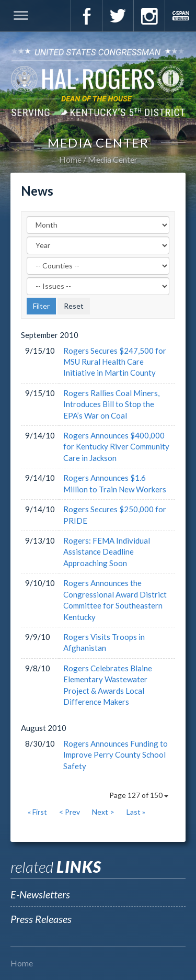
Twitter (118, 16)
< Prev (70, 812)
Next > (103, 812)
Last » (136, 812)
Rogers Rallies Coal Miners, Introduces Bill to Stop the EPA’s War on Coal (111, 404)
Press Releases (41, 919)
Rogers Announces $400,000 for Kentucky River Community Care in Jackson (116, 447)
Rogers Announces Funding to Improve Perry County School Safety (116, 755)
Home (70, 159)
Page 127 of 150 (139, 795)
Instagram (149, 16)
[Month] (98, 225)
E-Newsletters (40, 894)
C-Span (180, 16)
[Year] (98, 245)
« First (37, 812)
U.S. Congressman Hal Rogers (98, 82)
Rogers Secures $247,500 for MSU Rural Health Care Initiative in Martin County (115, 362)
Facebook (86, 16)
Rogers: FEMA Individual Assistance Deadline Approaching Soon (107, 552)
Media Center (113, 159)
